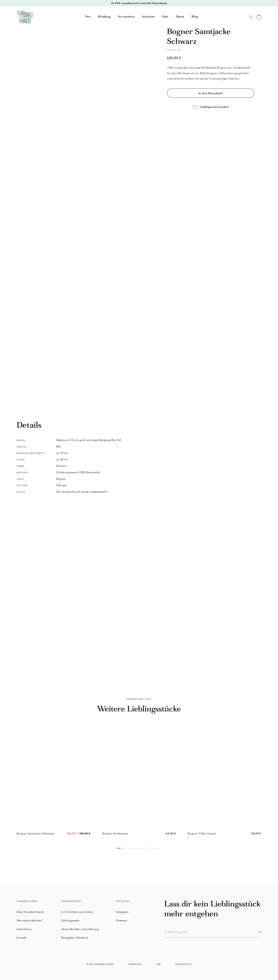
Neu (88, 17)
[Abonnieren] (260, 932)
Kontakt (22, 938)
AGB (158, 964)
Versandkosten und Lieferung (80, 929)
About (180, 17)
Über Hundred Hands (30, 912)
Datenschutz (183, 964)
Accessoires (126, 17)
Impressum (135, 964)
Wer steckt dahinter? (30, 920)
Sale (165, 17)
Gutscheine (24, 929)
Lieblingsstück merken (211, 107)
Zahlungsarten (70, 920)
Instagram (122, 912)
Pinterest (121, 920)
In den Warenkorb (211, 93)
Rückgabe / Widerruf (75, 938)
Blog (195, 17)
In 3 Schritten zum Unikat (77, 912)
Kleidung (104, 17)
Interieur (149, 17)
